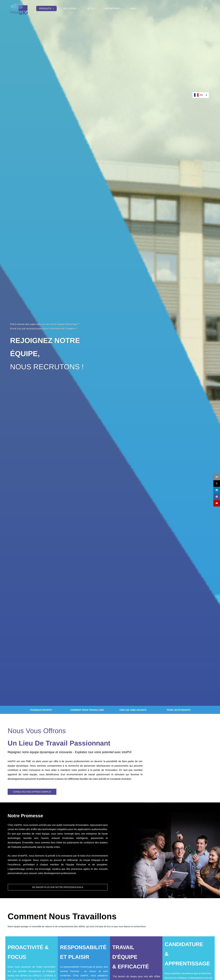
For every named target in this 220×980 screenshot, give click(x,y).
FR (198, 95)
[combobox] (201, 95)
